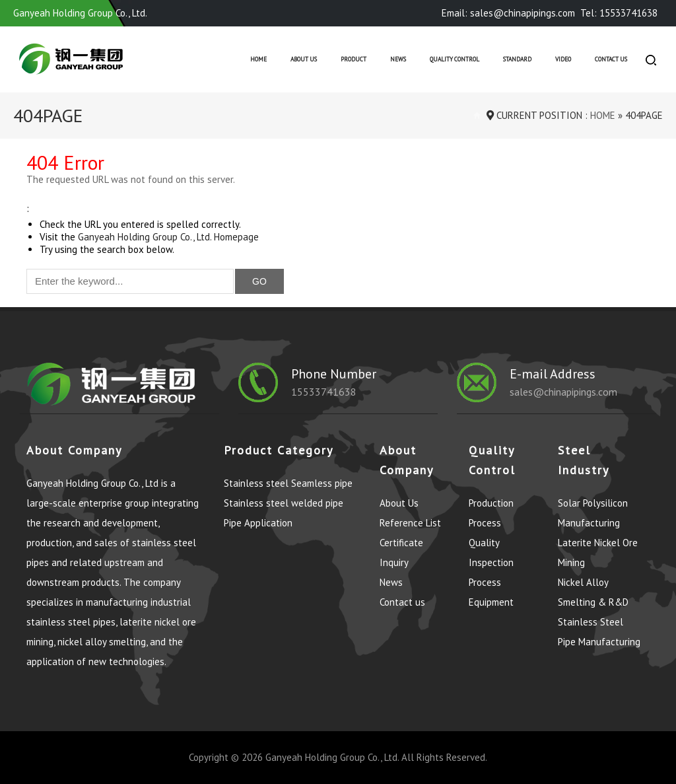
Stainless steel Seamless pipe (288, 483)
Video (563, 59)
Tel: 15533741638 (619, 13)
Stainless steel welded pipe (284, 503)
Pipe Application (258, 523)
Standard (517, 59)
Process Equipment (491, 592)
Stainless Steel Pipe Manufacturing (599, 632)
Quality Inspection (491, 552)
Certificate (401, 543)
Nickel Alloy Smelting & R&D (593, 592)
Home (258, 59)
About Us (304, 59)
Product (354, 59)
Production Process (491, 513)
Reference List (410, 523)
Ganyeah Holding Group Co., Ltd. (332, 757)
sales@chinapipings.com (563, 392)
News (398, 59)
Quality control (455, 59)
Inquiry (394, 562)
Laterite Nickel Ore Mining (598, 552)
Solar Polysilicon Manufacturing (593, 513)
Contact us (611, 59)
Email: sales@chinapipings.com (508, 13)
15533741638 (324, 392)
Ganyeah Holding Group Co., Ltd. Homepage (168, 237)
